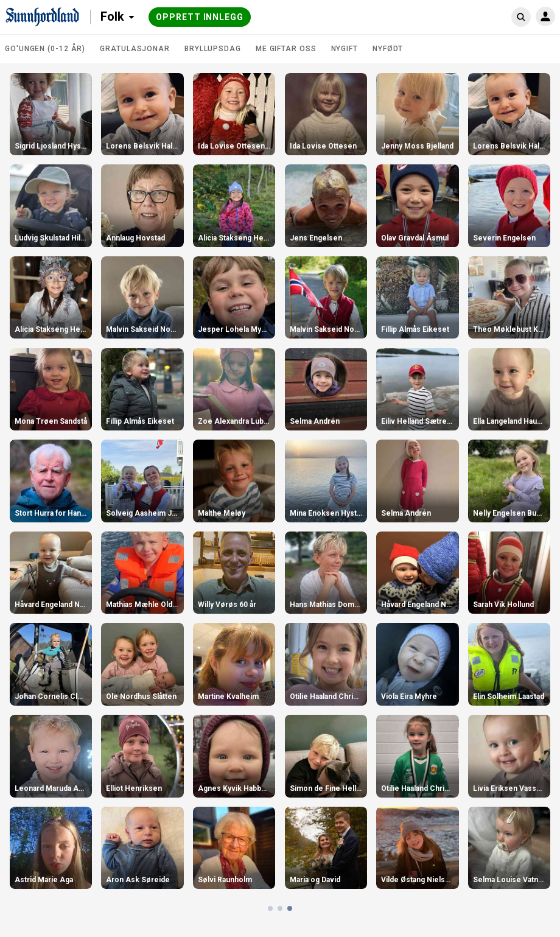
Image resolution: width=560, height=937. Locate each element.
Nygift (345, 49)
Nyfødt (388, 49)
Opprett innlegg (200, 17)
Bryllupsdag (213, 49)
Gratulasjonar (135, 49)
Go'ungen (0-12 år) (45, 49)
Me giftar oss (286, 49)
